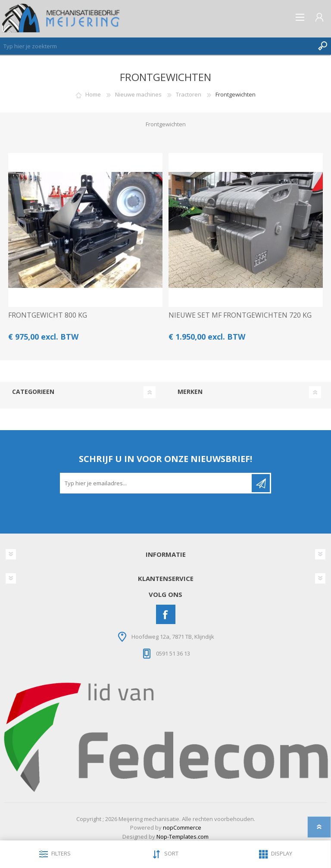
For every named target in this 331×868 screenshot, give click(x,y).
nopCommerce (182, 827)
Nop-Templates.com (183, 837)
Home (93, 94)
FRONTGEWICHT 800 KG (48, 315)
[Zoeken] (157, 46)
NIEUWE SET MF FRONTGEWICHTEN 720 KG (240, 315)
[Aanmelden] (156, 483)
